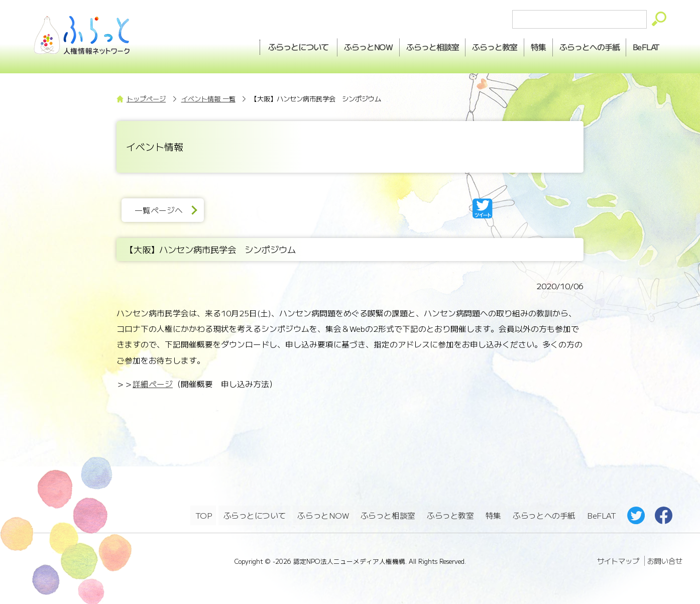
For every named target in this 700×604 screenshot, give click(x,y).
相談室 (415, 46)
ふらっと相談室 (388, 514)
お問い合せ (665, 559)
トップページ (146, 99)
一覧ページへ (161, 210)
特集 (528, 46)
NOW (347, 46)
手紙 (583, 46)
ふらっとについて (275, 46)
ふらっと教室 (451, 514)
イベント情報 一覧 (208, 99)
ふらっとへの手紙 (544, 514)
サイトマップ (618, 559)
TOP (203, 514)
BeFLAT (644, 46)
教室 (481, 46)
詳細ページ (153, 384)
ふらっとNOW (324, 514)
